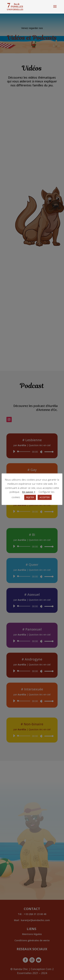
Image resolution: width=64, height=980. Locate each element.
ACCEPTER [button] (45, 497)
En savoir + (29, 492)
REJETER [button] (30, 497)
